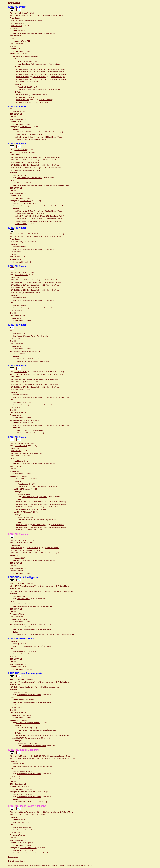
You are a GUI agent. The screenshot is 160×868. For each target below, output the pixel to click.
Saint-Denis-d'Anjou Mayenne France (30, 33)
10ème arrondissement (51, 687)
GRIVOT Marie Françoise (23, 586)
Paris (36, 687)
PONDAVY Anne (26, 127)
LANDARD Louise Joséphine (24, 635)
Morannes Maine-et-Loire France (33, 520)
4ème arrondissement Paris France (34, 730)
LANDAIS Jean (20, 134)
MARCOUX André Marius (29, 792)
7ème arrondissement (67, 635)
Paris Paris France (23, 599)
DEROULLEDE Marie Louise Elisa (28, 723)
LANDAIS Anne (16, 242)
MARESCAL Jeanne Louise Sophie (28, 738)
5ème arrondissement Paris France (29, 702)
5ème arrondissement (65, 591)
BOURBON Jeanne (23, 56)
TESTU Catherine (21, 16)
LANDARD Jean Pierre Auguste (22, 591)
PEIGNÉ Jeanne (26, 201)
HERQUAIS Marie (22, 82)
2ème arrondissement (45, 591)
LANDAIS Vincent (21, 150)
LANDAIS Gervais (21, 13)
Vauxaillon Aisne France (25, 654)
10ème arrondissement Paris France (29, 606)
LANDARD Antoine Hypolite (21, 687)
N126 (16, 705)
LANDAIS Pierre (22, 97)
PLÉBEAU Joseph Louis (28, 848)
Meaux (34, 802)
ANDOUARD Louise (22, 275)
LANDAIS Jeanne (22, 74)
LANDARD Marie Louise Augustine (28, 736)
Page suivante (13, 857)
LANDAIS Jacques (23, 102)
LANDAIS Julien (17, 23)
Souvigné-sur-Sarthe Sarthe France (34, 487)
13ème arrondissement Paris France (29, 766)
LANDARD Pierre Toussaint (24, 584)
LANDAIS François (23, 100)
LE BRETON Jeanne (22, 152)
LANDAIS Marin (20, 132)
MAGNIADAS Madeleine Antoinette (32, 624)
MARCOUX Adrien (21, 802)
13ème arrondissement (47, 635)
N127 (16, 656)
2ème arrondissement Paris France (29, 695)
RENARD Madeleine (23, 479)
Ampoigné (35, 359)
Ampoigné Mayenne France (26, 336)
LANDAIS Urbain (22, 69)
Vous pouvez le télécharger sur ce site (79, 865)
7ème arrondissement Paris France (29, 629)
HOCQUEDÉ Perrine (27, 351)
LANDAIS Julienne (21, 359)
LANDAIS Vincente (21, 140)
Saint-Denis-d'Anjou (35, 21)
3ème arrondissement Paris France (29, 646)
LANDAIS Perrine (21, 362)
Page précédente (14, 3)
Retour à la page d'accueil (17, 861)
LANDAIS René (22, 72)
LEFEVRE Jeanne (21, 446)
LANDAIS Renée (22, 77)
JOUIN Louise (20, 237)
